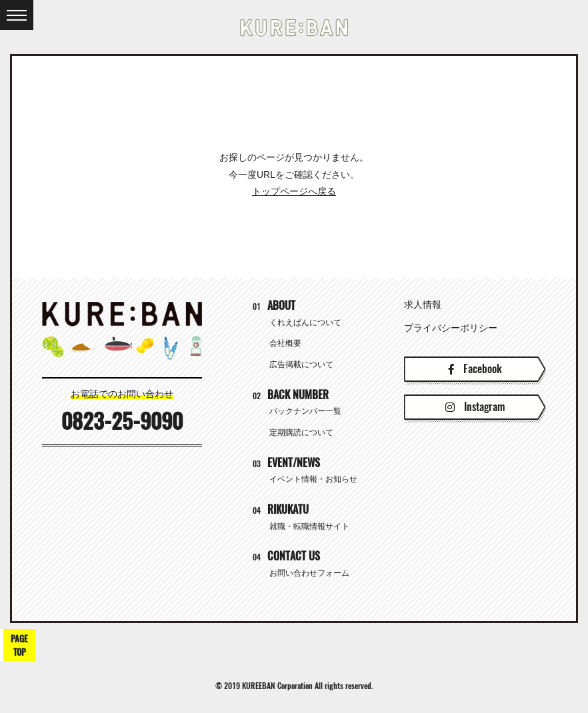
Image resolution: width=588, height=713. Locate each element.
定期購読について (301, 432)
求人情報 (423, 305)
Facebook (475, 369)
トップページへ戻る (294, 191)
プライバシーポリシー (451, 328)
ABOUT (274, 306)
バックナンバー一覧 (305, 411)
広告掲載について (301, 364)
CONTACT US (286, 556)
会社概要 (285, 343)
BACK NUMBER (291, 395)
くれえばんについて (305, 323)
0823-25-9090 (122, 421)
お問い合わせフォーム (309, 573)
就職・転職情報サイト (309, 526)
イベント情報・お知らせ (313, 479)
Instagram (475, 407)
